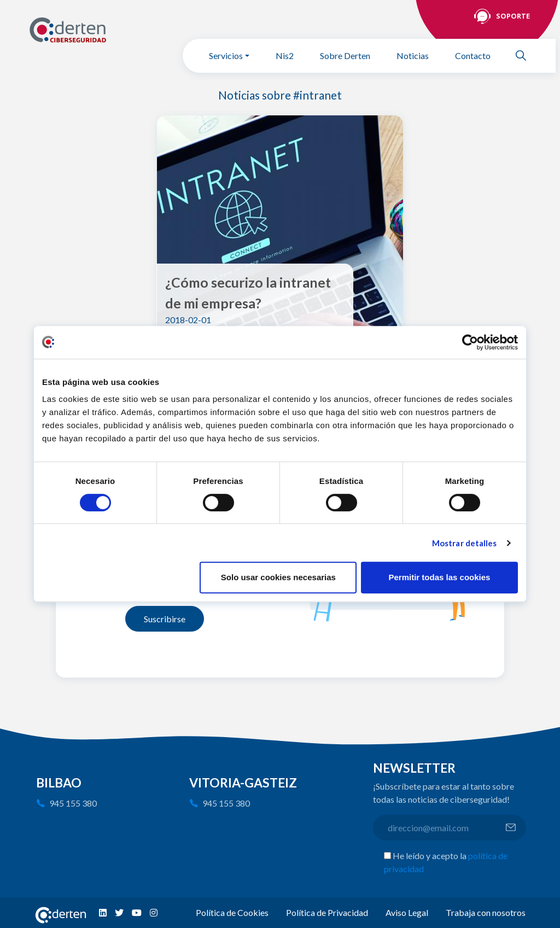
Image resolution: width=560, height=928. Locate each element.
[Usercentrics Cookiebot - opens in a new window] (470, 342)
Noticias (413, 56)
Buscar (526, 56)
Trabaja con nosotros (486, 912)
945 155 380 (73, 803)
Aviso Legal (407, 912)
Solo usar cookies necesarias (278, 577)
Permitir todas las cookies (439, 577)
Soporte (513, 16)
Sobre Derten (345, 56)
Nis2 (285, 56)
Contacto (473, 56)
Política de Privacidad (327, 912)
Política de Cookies (232, 912)
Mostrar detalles (465, 543)
